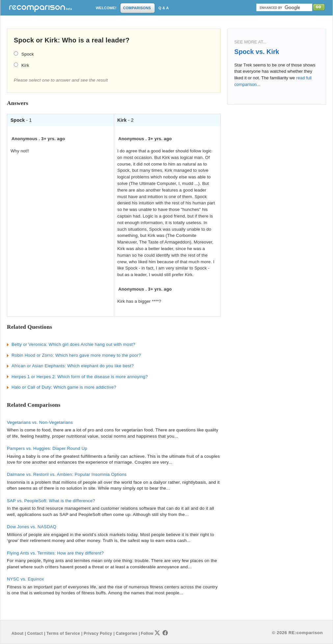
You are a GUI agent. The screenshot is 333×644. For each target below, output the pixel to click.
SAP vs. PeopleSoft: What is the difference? (51, 501)
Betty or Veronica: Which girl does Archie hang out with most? (73, 344)
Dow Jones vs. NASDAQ (32, 527)
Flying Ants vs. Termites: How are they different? (55, 553)
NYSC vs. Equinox (26, 579)
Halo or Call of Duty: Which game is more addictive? (64, 387)
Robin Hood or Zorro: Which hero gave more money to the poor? (76, 355)
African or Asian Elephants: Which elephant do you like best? (73, 366)
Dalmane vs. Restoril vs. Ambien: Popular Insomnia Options (67, 474)
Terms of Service (63, 633)
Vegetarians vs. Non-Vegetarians (40, 422)
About (17, 633)
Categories (127, 633)
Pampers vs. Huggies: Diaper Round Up (47, 448)
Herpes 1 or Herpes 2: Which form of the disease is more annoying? (80, 377)
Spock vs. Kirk (257, 52)
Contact (35, 633)
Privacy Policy (98, 633)
